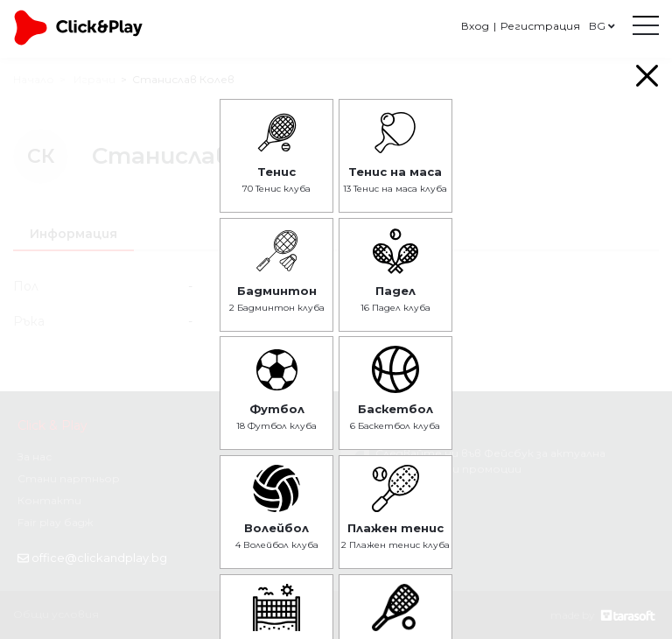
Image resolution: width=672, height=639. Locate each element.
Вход (475, 26)
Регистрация (540, 26)
